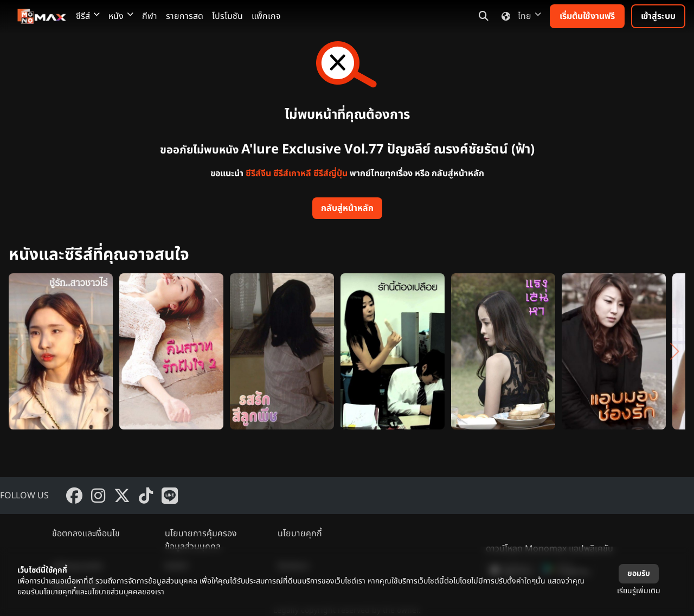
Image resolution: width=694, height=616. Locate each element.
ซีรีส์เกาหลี (292, 174)
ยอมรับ (639, 573)
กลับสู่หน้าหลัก (347, 208)
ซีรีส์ (88, 16)
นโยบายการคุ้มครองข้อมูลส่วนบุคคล (201, 540)
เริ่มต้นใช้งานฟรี (587, 16)
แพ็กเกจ (266, 16)
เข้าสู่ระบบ (658, 16)
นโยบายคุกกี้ (300, 534)
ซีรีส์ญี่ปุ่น (330, 174)
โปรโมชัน (227, 16)
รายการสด (185, 16)
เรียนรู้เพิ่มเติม (639, 591)
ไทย (519, 16)
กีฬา (150, 16)
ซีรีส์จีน (258, 174)
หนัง (121, 16)
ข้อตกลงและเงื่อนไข (86, 534)
